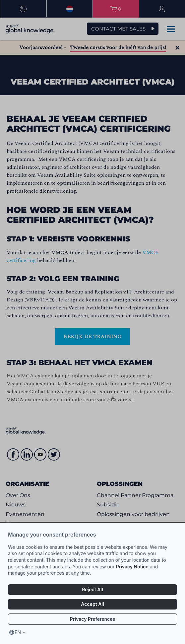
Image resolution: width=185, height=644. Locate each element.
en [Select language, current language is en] (18, 632)
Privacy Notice (132, 567)
